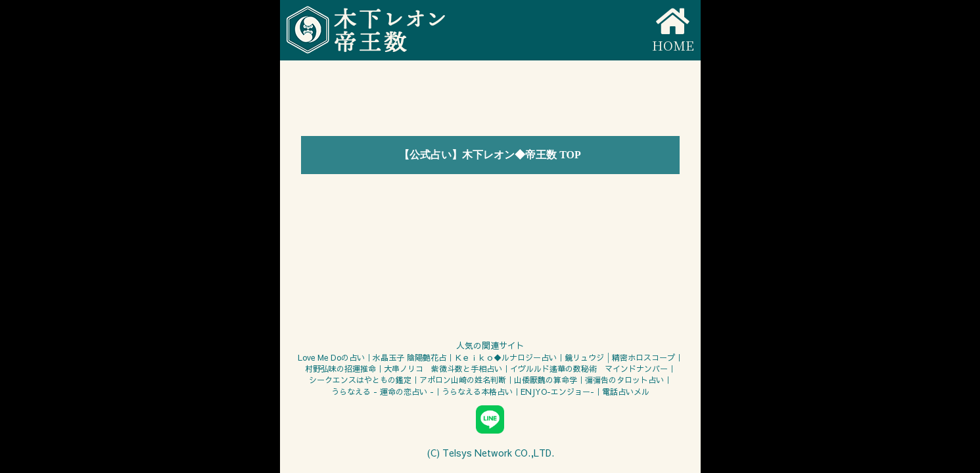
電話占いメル (626, 392)
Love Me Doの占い (331, 357)
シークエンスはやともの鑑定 (360, 380)
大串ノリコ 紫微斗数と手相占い (443, 369)
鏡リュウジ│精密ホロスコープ (620, 357)
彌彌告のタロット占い (624, 380)
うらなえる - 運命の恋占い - (383, 392)
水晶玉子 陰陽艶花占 (409, 357)
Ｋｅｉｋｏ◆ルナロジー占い (505, 357)
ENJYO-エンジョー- (557, 392)
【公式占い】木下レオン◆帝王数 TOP (490, 155)
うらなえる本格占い (477, 392)
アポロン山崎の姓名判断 (463, 380)
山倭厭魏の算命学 (546, 380)
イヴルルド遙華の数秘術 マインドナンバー (589, 369)
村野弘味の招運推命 (340, 369)
